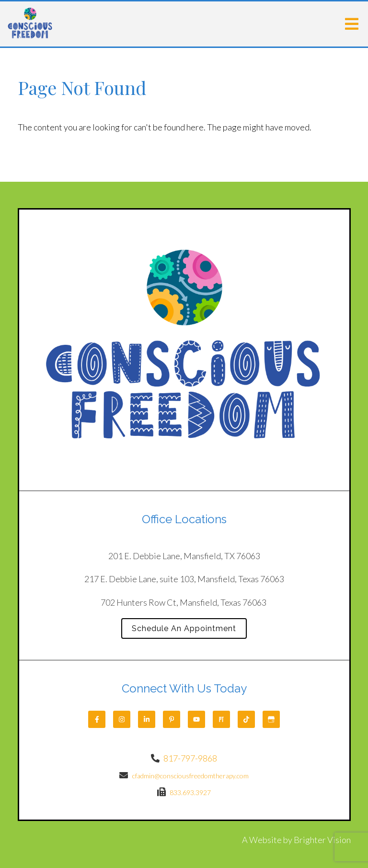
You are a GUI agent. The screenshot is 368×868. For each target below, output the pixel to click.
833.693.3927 (190, 792)
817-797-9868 (190, 758)
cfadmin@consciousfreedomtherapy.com (190, 776)
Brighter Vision (322, 840)
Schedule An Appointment (184, 628)
